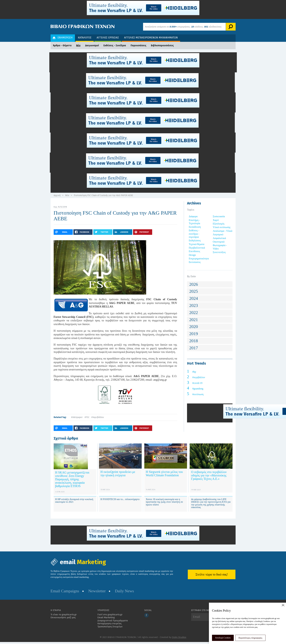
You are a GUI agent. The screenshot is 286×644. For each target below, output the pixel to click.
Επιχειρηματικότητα (199, 259)
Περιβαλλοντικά (197, 248)
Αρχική (57, 195)
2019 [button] (194, 334)
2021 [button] (194, 320)
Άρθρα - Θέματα (62, 45)
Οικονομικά (219, 242)
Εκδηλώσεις (195, 240)
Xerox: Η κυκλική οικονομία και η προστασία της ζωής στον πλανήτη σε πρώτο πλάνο (164, 502)
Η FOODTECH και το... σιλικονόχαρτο (120, 499)
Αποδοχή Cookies (223, 638)
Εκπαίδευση (195, 227)
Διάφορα (193, 216)
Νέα (78, 45)
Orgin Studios (179, 637)
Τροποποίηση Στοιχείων (110, 627)
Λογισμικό (218, 234)
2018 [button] (194, 341)
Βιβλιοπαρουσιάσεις (162, 45)
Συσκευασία (219, 216)
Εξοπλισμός (219, 224)
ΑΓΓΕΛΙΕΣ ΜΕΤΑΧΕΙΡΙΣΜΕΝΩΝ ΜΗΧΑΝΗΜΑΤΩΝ (151, 38)
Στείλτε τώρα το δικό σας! (212, 574)
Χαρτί (216, 220)
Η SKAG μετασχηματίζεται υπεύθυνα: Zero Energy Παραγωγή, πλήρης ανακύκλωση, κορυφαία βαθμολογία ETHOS (72, 479)
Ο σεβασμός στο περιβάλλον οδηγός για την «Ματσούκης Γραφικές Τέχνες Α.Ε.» (209, 475)
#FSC (87, 417)
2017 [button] (194, 348)
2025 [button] (194, 291)
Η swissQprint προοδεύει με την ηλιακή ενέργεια (118, 474)
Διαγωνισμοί (92, 45)
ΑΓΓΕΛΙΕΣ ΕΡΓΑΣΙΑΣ (108, 38)
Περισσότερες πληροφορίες (250, 638)
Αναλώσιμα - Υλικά (223, 231)
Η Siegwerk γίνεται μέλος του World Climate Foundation (164, 474)
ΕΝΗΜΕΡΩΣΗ (63, 38)
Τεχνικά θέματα (197, 244)
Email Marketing (106, 617)
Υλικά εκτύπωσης (222, 227)
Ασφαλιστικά (219, 238)
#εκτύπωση (198, 394)
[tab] (210, 284)
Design (192, 255)
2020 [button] (194, 327)
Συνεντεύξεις (219, 252)
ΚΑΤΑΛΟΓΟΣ (85, 38)
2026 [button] (194, 284)
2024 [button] (194, 298)
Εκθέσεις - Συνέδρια (115, 45)
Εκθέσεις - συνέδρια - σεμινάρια (194, 234)
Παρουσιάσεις (138, 45)
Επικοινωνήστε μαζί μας (63, 617)
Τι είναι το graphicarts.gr (64, 615)
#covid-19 (197, 383)
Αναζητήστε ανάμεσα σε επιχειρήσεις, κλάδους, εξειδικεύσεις (183, 27)
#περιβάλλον (98, 417)
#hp (194, 372)
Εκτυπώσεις (195, 262)
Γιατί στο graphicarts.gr (110, 615)
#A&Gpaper (77, 417)
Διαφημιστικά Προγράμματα (113, 621)
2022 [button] (194, 313)
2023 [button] (194, 305)
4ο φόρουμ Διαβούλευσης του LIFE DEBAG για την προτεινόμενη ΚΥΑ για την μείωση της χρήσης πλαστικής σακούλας (211, 503)
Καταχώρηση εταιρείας (110, 623)
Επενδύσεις (194, 251)
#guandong (198, 389)
